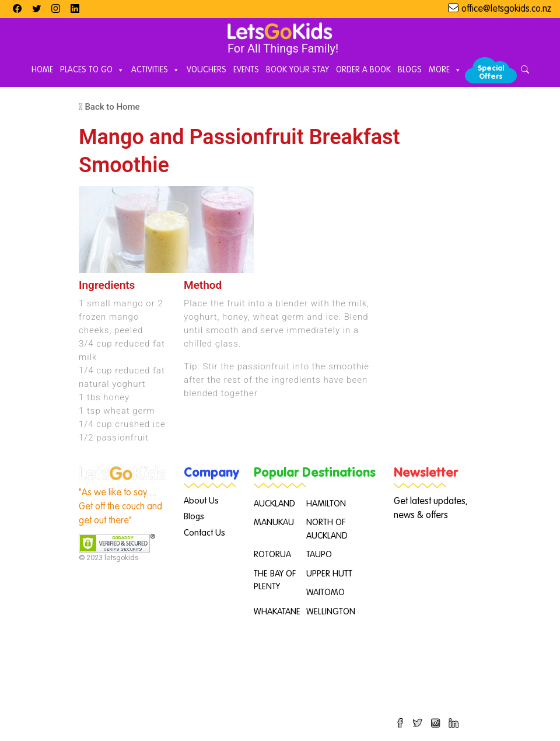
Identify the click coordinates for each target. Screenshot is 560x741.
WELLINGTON (331, 612)
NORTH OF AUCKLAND (327, 529)
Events (246, 70)
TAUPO (319, 555)
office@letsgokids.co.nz (506, 9)
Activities (155, 71)
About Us (201, 501)
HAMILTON (326, 504)
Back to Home (109, 107)
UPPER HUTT (329, 574)
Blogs (410, 70)
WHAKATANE (277, 612)
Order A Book (363, 70)
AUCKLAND (274, 504)
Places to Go (92, 71)
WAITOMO (325, 593)
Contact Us (204, 533)
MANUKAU (274, 522)
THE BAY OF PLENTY (275, 581)
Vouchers (206, 70)
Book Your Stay (297, 70)
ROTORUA (272, 555)
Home (42, 70)
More (445, 71)
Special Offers (491, 73)
